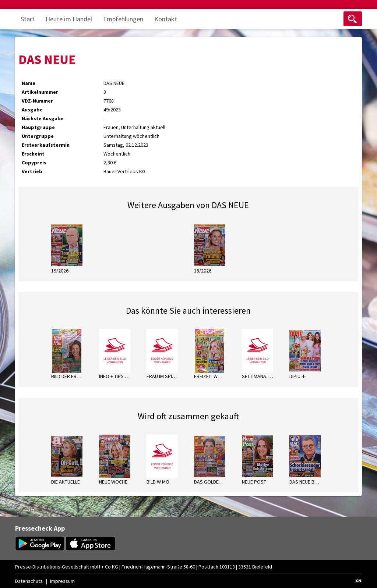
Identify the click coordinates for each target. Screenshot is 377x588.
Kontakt (166, 19)
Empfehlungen (123, 19)
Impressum (62, 581)
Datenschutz (29, 581)
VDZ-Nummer (37, 101)
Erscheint (33, 154)
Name (29, 83)
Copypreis (34, 163)
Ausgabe (32, 110)
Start (28, 19)
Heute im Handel (69, 19)
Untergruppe (38, 136)
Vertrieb (32, 171)
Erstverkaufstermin (46, 145)
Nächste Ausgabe (43, 118)
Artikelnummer (40, 92)
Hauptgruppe (38, 127)
